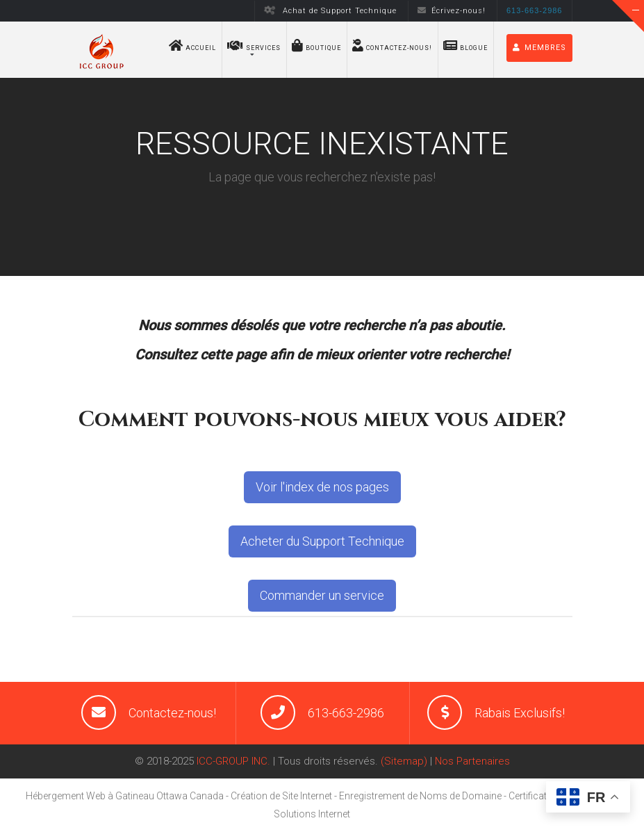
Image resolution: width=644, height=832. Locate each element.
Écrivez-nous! (452, 11)
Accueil (192, 45)
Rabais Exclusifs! (520, 713)
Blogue (465, 45)
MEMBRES (539, 48)
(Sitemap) (404, 761)
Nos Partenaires (472, 761)
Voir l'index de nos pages (322, 487)
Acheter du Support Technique (322, 541)
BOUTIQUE (316, 45)
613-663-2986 (346, 713)
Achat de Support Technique (330, 11)
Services (254, 45)
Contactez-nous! (392, 45)
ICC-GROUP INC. (233, 761)
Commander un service (322, 595)
